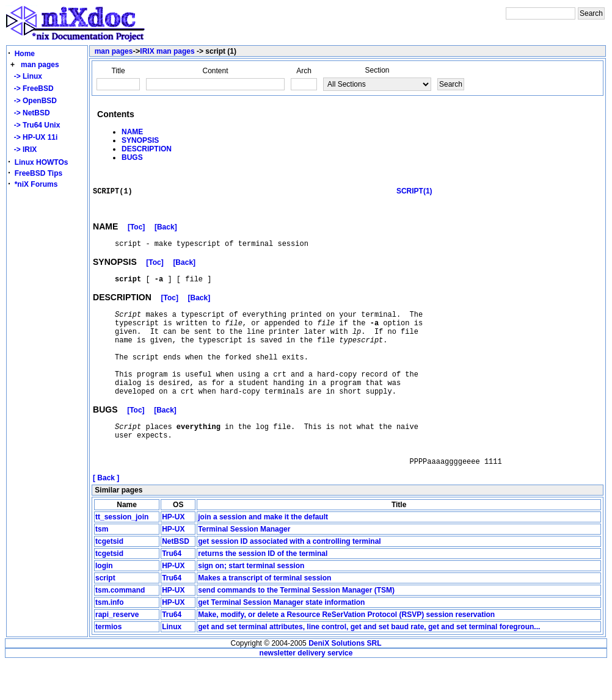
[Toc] (136, 234)
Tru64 (172, 591)
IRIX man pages (167, 51)
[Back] (166, 234)
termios (108, 664)
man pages (40, 65)
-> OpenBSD (33, 101)
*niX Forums (36, 184)
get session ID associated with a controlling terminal (289, 579)
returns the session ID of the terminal (263, 591)
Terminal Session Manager (244, 566)
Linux (172, 664)
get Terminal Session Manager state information (281, 640)
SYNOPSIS (140, 140)
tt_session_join (122, 554)
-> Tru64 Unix (35, 125)
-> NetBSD (30, 113)
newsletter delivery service (306, 690)
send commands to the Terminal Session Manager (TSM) (296, 627)
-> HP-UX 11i (34, 137)
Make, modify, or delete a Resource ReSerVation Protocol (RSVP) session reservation (346, 652)
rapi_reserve (117, 652)
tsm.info (110, 640)
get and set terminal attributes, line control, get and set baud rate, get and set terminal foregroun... (369, 664)
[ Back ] (106, 515)
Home (25, 54)
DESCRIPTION (147, 149)
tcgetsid (109, 579)
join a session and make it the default (263, 554)
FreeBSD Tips (38, 173)
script (105, 615)
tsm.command (120, 627)
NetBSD (176, 579)
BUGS (132, 157)
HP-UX (173, 554)
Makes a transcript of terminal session (264, 615)
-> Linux (26, 76)
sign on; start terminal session (251, 603)
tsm (102, 566)
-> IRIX (23, 150)
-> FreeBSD (32, 88)
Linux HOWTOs (42, 162)
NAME (132, 132)
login (104, 603)
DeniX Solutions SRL (345, 680)
